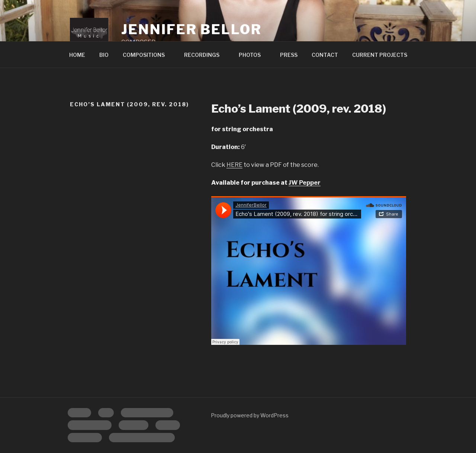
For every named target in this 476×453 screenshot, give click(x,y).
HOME (77, 55)
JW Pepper (305, 183)
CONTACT (325, 55)
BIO (104, 55)
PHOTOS (253, 55)
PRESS (289, 55)
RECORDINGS (205, 55)
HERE (234, 165)
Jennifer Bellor (191, 29)
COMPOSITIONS (147, 55)
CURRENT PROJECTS (380, 55)
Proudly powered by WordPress (250, 415)
